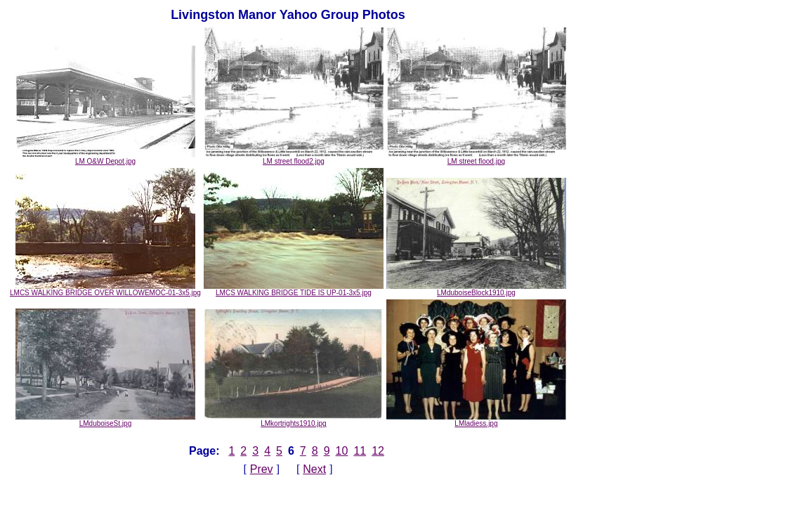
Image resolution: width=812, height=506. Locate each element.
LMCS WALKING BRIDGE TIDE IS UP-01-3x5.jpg (294, 290)
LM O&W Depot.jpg (105, 158)
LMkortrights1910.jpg (294, 420)
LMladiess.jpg (476, 420)
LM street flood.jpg (476, 158)
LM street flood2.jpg (294, 158)
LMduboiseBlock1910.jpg (476, 290)
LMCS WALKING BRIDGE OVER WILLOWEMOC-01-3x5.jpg (105, 290)
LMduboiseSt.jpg (105, 420)
